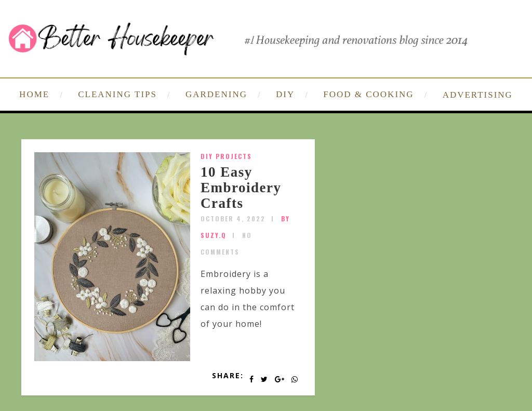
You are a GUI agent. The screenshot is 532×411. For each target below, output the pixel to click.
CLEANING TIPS (117, 94)
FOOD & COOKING (368, 94)
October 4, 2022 (233, 218)
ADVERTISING (478, 95)
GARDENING (216, 94)
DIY (285, 94)
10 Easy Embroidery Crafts (241, 187)
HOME (34, 94)
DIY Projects (226, 156)
